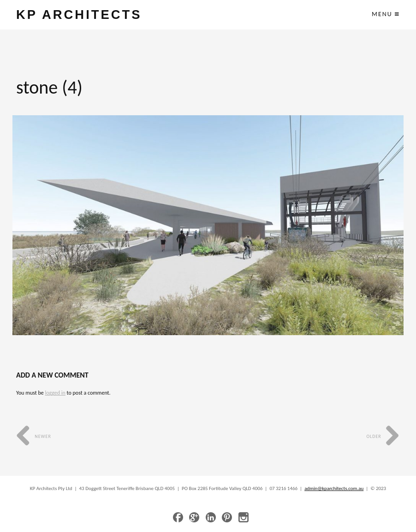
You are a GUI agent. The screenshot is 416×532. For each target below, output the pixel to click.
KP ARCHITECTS (79, 15)
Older (383, 436)
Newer (34, 436)
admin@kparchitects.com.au (334, 488)
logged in (55, 393)
